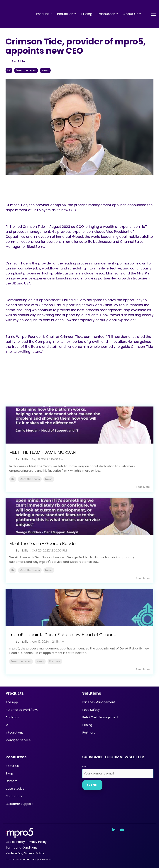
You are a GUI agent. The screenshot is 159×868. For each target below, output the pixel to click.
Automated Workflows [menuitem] (22, 710)
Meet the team (26, 70)
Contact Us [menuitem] (14, 796)
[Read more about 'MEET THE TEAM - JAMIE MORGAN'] (79, 425)
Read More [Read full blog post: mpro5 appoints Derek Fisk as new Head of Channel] (143, 669)
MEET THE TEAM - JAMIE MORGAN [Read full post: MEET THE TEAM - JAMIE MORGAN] (43, 452)
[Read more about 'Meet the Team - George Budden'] (79, 516)
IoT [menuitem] (8, 725)
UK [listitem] (13, 479)
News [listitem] (49, 479)
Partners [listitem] (55, 661)
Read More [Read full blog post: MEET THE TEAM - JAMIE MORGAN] (143, 487)
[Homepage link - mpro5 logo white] (19, 836)
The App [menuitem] (12, 702)
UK (9, 70)
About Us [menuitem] (12, 766)
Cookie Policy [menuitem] (15, 842)
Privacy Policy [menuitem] (37, 842)
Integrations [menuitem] (14, 733)
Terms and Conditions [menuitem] (21, 848)
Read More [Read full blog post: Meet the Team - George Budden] (143, 578)
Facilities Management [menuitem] (99, 702)
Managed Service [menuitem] (18, 740)
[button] (154, 6)
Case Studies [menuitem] (15, 789)
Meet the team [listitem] (30, 479)
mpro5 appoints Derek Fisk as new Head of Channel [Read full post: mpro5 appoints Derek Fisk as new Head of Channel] (63, 635)
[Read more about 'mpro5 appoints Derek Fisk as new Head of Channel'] (79, 607)
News (45, 70)
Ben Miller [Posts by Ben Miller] (23, 459)
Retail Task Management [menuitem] (100, 717)
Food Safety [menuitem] (91, 710)
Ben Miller (18, 61)
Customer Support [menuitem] (19, 804)
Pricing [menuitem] (87, 725)
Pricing (87, 7)
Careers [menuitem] (11, 781)
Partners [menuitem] (89, 733)
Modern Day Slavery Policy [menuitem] (25, 853)
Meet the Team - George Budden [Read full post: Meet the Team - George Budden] (44, 544)
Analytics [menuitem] (12, 717)
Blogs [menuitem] (9, 773)
